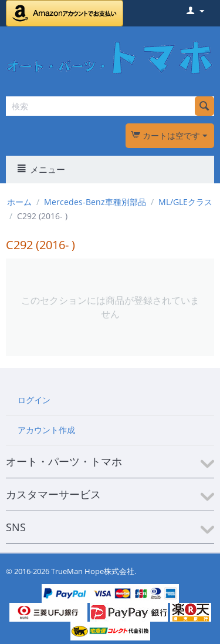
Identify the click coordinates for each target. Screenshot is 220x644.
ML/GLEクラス (185, 202)
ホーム (19, 202)
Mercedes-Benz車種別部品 (95, 202)
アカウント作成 (46, 430)
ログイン (34, 400)
